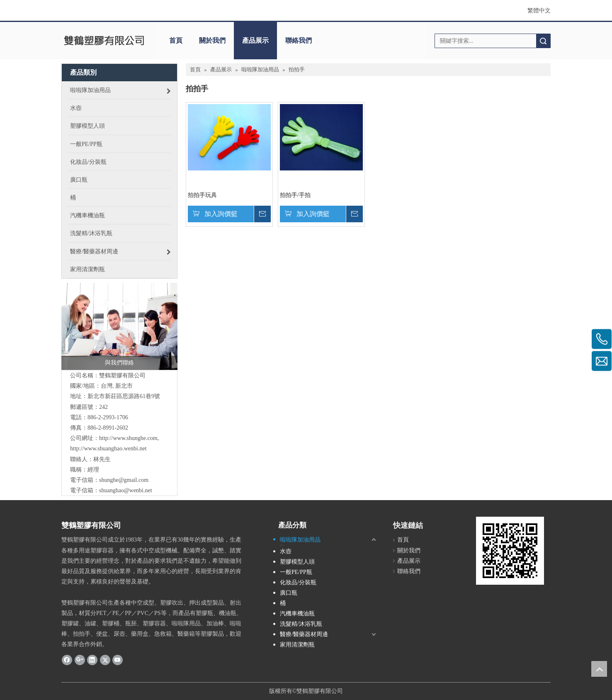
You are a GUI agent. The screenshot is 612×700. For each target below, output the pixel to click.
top (599, 669)
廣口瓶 (289, 593)
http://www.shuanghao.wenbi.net (108, 448)
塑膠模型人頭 (297, 562)
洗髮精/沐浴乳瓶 (301, 624)
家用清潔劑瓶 (297, 645)
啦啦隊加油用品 (300, 540)
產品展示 (255, 40)
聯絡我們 (299, 40)
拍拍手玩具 (202, 195)
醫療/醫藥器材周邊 (304, 634)
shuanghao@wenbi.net (126, 490)
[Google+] (80, 660)
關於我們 (212, 40)
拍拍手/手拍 (295, 195)
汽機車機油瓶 (297, 614)
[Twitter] (105, 660)
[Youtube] (118, 660)
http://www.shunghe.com (128, 438)
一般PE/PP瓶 (296, 572)
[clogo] (104, 41)
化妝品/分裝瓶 (298, 582)
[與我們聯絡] (119, 326)
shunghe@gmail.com (124, 480)
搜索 (543, 41)
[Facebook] (67, 660)
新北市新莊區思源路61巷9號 (124, 396)
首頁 (176, 40)
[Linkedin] (92, 660)
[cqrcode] (510, 551)
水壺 (286, 551)
